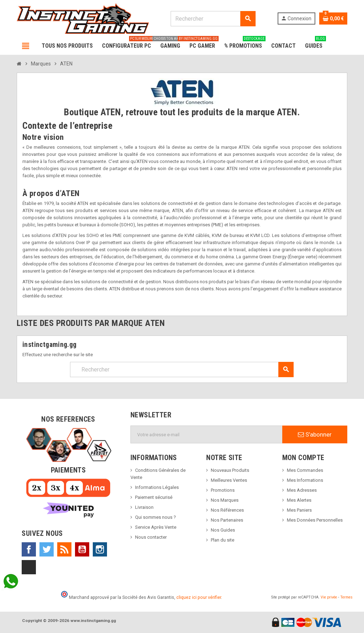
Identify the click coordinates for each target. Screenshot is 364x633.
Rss (64, 549)
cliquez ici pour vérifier (199, 597)
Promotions (223, 490)
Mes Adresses (302, 490)
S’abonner (315, 434)
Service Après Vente (156, 527)
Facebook (29, 549)
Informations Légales (157, 487)
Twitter (47, 549)
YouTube (82, 549)
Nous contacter (151, 537)
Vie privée (329, 597)
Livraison (144, 507)
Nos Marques (225, 500)
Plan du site (223, 540)
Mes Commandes (305, 470)
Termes (346, 597)
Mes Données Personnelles (315, 520)
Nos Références (227, 510)
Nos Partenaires (227, 520)
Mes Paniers (299, 510)
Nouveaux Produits (230, 470)
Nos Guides (223, 530)
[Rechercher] (213, 19)
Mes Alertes (299, 500)
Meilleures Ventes (229, 480)
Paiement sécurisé (154, 497)
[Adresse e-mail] (207, 434)
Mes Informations (305, 480)
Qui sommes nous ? (156, 517)
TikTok (29, 567)
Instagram (100, 549)
